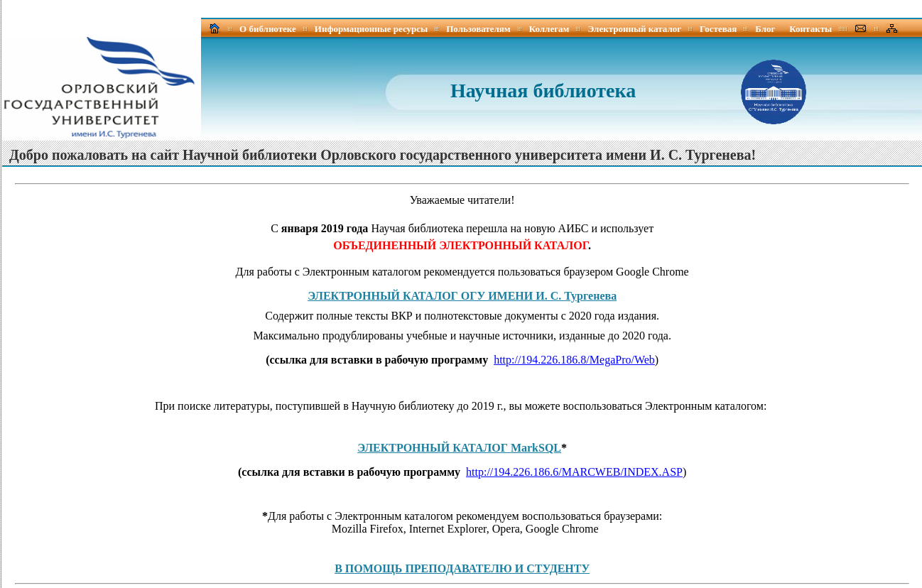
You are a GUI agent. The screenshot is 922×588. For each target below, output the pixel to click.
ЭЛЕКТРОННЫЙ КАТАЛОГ (459, 448)
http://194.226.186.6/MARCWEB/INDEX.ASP (574, 472)
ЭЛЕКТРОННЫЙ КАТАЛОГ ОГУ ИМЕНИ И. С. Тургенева (462, 296)
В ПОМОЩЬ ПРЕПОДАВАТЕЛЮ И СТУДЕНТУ (462, 568)
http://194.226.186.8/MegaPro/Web (574, 360)
